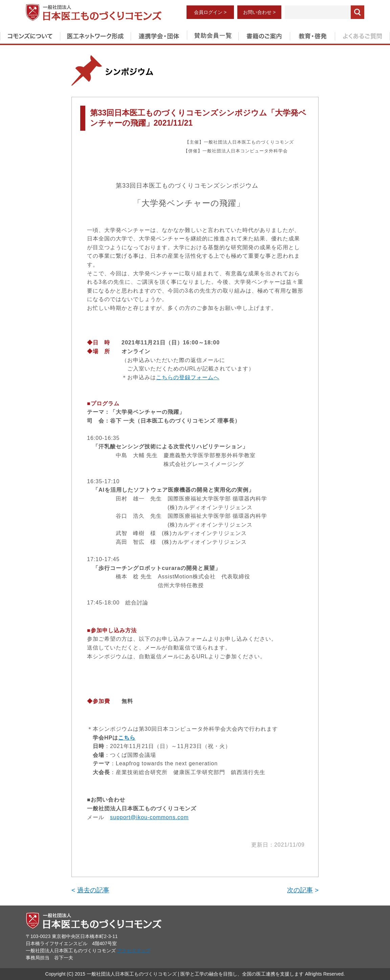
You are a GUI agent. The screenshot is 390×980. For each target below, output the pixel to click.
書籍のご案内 (264, 35)
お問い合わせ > (259, 12)
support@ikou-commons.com (149, 817)
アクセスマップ (134, 951)
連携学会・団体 (159, 35)
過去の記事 (93, 890)
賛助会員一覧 (213, 35)
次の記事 (300, 890)
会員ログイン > (210, 12)
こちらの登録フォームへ (188, 377)
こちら (127, 738)
